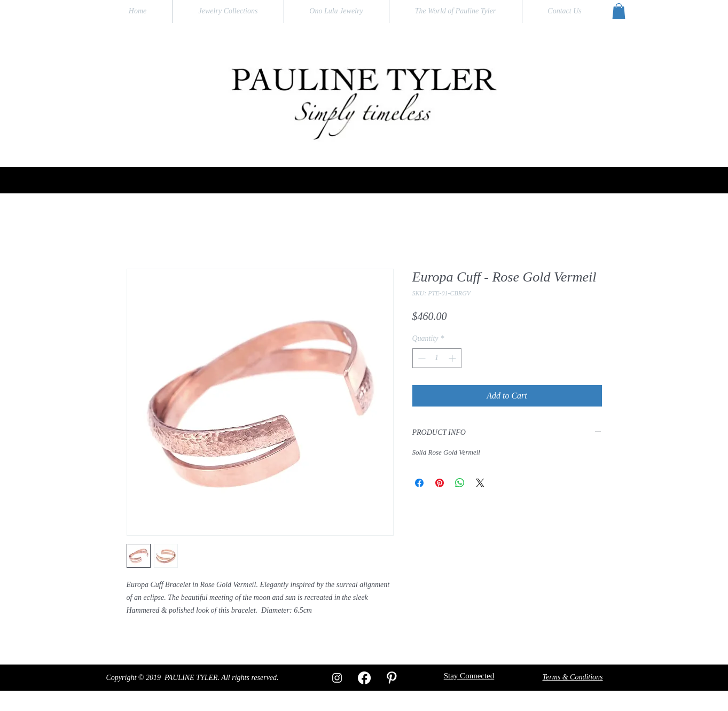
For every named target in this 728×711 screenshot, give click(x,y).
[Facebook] (364, 678)
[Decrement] (421, 358)
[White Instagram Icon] (337, 678)
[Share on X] (480, 483)
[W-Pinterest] (392, 678)
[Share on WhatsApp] (460, 483)
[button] (619, 11)
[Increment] (453, 358)
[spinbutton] (437, 358)
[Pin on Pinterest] (440, 483)
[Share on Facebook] (419, 483)
